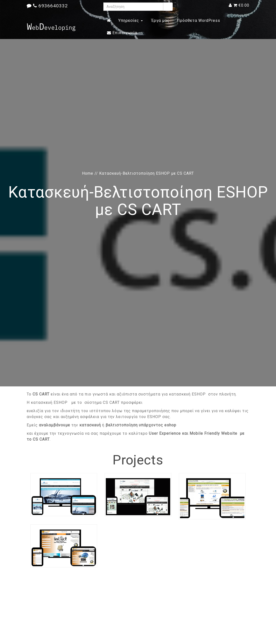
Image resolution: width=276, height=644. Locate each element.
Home (88, 173)
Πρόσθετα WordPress (198, 20)
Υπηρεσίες (131, 20)
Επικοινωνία (122, 33)
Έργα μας (160, 20)
